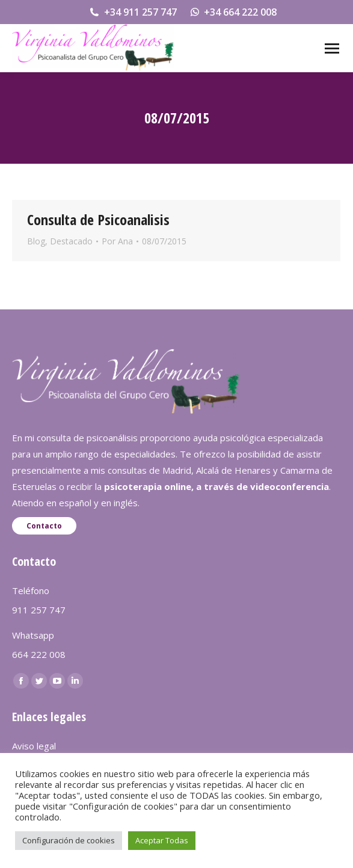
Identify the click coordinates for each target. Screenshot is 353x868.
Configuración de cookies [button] (69, 840)
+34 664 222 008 (233, 12)
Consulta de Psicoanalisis (98, 219)
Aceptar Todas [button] (162, 840)
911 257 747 (39, 610)
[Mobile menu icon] (332, 48)
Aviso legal (34, 746)
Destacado (71, 241)
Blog (36, 241)
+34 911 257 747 (133, 12)
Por (117, 241)
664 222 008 (39, 654)
